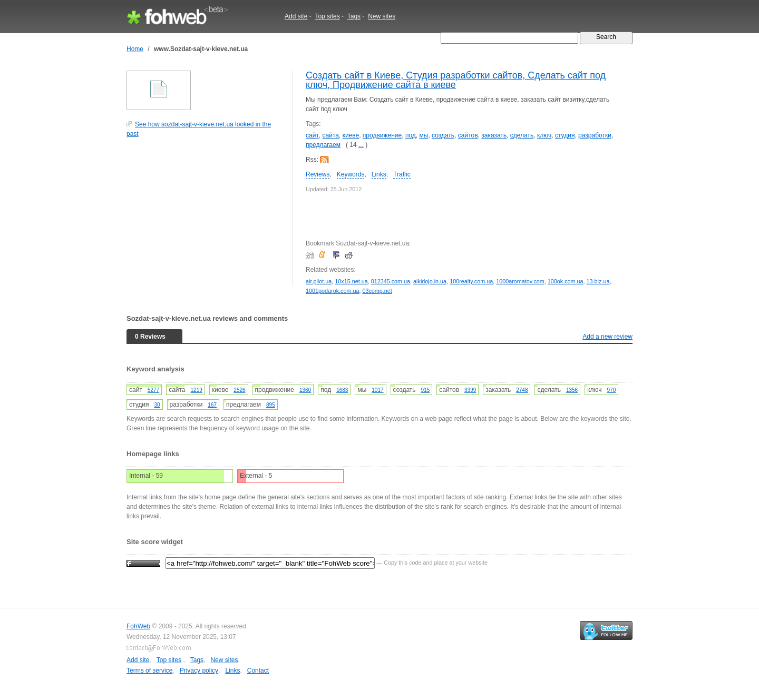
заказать (494, 135)
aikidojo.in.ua (430, 281)
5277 (153, 390)
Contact (258, 671)
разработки (595, 135)
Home (135, 49)
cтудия (565, 135)
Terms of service (149, 671)
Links (379, 174)
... (361, 145)
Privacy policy (199, 671)
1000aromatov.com (520, 281)
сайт (312, 135)
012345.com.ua (391, 281)
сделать (522, 135)
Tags (354, 16)
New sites (382, 16)
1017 (377, 390)
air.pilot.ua (319, 281)
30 (157, 405)
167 (212, 405)
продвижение (382, 135)
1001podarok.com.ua (332, 291)
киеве (351, 135)
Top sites (327, 16)
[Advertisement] (206, 217)
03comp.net (377, 291)
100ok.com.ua (566, 281)
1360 (305, 390)
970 (612, 390)
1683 (342, 390)
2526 (239, 390)
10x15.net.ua (351, 281)
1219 (197, 390)
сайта (331, 135)
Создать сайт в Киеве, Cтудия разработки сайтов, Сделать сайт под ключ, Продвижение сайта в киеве (456, 80)
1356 (572, 390)
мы (424, 135)
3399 (470, 390)
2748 (522, 390)
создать (443, 135)
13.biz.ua (598, 281)
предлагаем (323, 145)
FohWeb (138, 626)
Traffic (402, 174)
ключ (544, 135)
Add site (296, 16)
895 (271, 405)
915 (426, 390)
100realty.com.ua (471, 281)
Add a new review (607, 337)
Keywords (351, 174)
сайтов (468, 135)
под (411, 135)
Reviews (318, 174)
